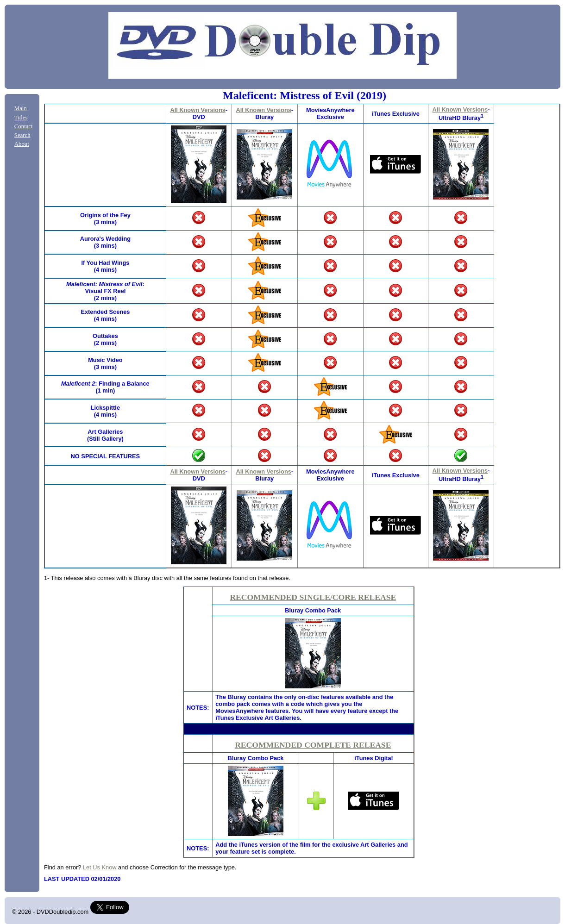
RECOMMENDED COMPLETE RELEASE (313, 745)
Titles (21, 118)
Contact (24, 126)
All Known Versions (198, 110)
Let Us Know (100, 867)
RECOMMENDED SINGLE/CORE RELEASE (313, 597)
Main (21, 108)
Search (22, 135)
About (22, 144)
